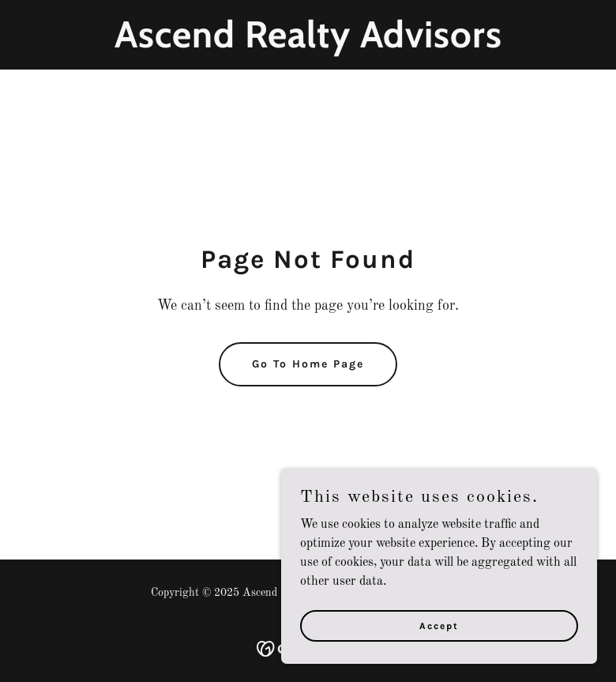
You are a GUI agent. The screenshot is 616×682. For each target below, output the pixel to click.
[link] (308, 44)
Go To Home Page (308, 364)
